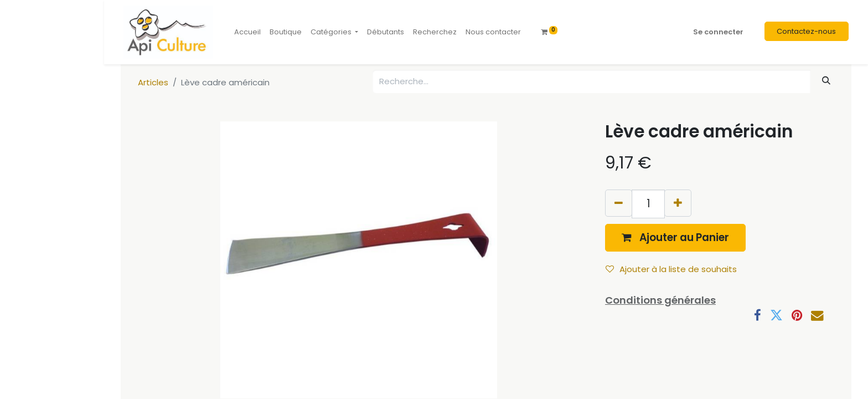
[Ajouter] (678, 203)
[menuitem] (247, 32)
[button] (675, 237)
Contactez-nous (806, 31)
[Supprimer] (619, 203)
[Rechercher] (826, 81)
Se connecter (718, 32)
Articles (153, 82)
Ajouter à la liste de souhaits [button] (671, 269)
